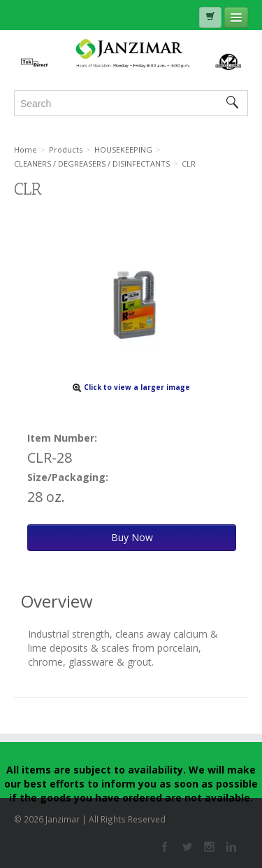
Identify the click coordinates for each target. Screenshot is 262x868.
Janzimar (131, 54)
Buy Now (132, 537)
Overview (57, 601)
